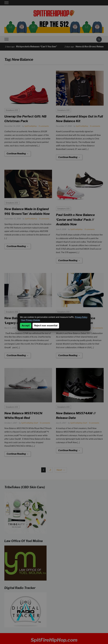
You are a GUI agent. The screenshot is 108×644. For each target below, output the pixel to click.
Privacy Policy (81, 317)
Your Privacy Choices (30, 320)
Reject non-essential (46, 326)
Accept (26, 326)
